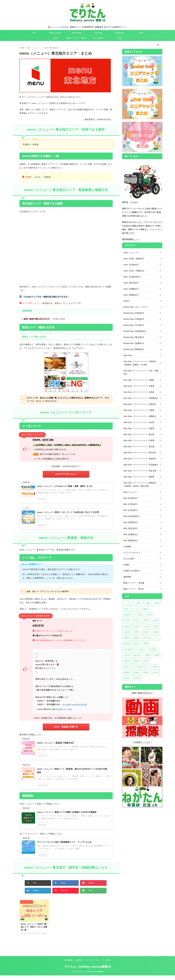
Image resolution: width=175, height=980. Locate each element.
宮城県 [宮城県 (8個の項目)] (155, 621)
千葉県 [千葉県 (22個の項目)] (149, 615)
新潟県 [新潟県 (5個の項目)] (127, 644)
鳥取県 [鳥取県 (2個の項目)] (127, 678)
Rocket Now (77, 33)
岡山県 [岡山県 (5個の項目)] (127, 632)
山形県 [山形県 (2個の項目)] (155, 626)
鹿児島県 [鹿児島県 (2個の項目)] (137, 678)
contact (120, 38)
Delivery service (55, 33)
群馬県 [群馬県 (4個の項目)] (136, 661)
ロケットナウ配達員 (59, 27)
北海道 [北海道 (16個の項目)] (140, 615)
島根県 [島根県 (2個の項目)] (146, 632)
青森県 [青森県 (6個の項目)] (136, 673)
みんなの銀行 (98, 38)
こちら (137, 239)
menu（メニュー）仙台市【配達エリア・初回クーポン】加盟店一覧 (34, 927)
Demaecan (120, 33)
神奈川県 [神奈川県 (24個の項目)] (137, 655)
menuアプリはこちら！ (66, 474)
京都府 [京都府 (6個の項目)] (147, 603)
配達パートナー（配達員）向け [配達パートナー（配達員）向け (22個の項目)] (136, 667)
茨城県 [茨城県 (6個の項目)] (146, 661)
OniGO (55, 38)
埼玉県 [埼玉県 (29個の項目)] (127, 621)
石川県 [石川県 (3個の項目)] (127, 655)
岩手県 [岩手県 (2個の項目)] (136, 632)
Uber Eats (98, 33)
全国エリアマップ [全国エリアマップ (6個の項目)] (131, 609)
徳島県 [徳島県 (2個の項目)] (127, 638)
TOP (34, 33)
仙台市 (37, 177)
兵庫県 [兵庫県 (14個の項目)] (145, 609)
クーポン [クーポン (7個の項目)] (127, 603)
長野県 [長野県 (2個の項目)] (127, 673)
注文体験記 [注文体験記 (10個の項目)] (128, 649)
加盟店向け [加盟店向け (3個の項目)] (128, 615)
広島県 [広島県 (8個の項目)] (155, 632)
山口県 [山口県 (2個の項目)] (146, 626)
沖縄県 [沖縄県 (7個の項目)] (146, 644)
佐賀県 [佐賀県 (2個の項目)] (157, 603)
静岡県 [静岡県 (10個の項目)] (146, 673)
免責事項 (79, 960)
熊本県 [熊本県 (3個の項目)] (153, 649)
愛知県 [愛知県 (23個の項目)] (136, 638)
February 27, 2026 (64, 709)
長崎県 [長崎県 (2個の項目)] (155, 667)
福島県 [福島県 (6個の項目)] (157, 655)
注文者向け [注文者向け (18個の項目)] (141, 649)
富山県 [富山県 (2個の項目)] (136, 626)
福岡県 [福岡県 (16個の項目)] (147, 655)
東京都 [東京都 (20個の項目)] (136, 644)
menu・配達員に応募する (66, 727)
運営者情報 (68, 960)
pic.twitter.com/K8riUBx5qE (75, 704)
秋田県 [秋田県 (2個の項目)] (127, 661)
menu (141, 33)
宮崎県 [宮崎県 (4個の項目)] (127, 626)
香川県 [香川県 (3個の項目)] (155, 673)
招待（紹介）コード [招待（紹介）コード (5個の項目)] (151, 638)
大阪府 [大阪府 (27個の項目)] (146, 621)
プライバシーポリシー (94, 960)
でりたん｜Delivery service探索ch (87, 966)
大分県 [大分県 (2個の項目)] (136, 621)
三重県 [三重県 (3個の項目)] (138, 603)
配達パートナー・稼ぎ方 (77, 38)
